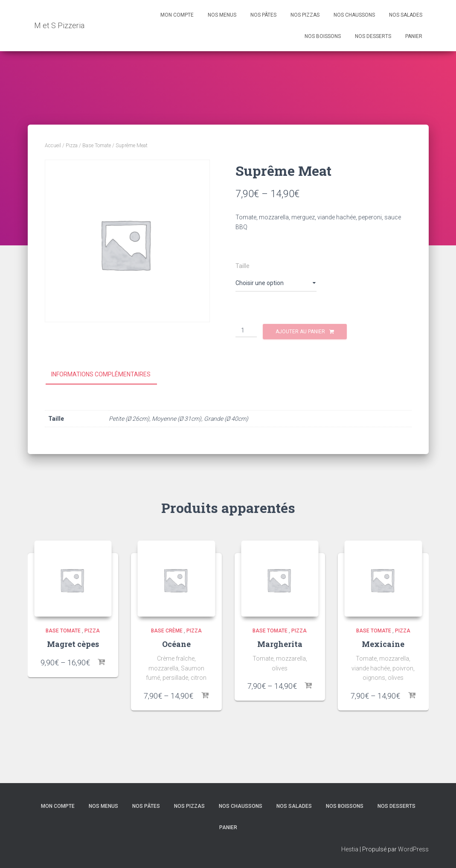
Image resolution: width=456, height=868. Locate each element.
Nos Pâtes (263, 15)
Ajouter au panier (300, 332)
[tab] (107, 375)
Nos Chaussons (354, 15)
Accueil (53, 146)
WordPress (413, 849)
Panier (414, 36)
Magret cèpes (73, 644)
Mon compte (177, 15)
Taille (243, 266)
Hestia (350, 849)
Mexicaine (383, 644)
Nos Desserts (373, 36)
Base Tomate (97, 146)
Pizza (72, 146)
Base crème (167, 631)
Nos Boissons (323, 36)
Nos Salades (406, 15)
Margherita (280, 644)
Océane (176, 644)
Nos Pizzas (305, 15)
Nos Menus (222, 15)
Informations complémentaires (101, 374)
